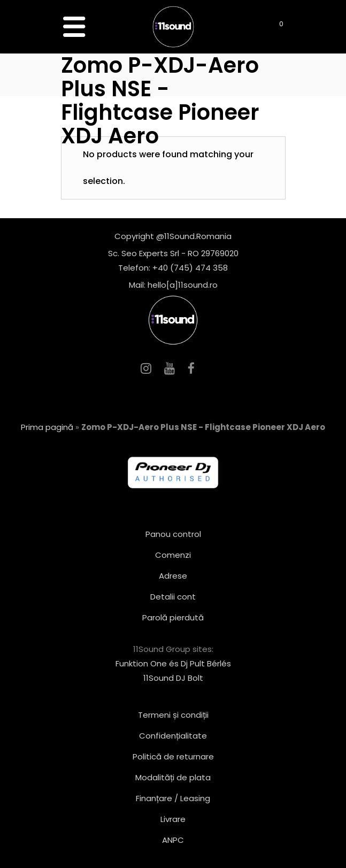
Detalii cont (173, 597)
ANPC (173, 840)
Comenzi (173, 555)
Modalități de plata (173, 777)
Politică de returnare (173, 756)
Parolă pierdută (173, 617)
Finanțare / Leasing (173, 798)
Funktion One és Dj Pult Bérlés (173, 663)
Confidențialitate (173, 736)
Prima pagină (47, 427)
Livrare (173, 819)
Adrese (173, 576)
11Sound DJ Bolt (173, 678)
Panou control (173, 534)
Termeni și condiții (173, 715)
